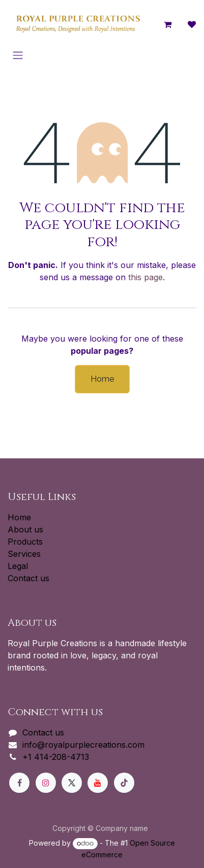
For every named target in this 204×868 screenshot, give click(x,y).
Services (24, 554)
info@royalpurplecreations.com (83, 745)
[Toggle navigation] (18, 55)
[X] (72, 783)
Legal (18, 566)
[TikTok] (124, 783)
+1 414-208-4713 (56, 757)
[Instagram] (46, 783)
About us (25, 529)
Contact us (28, 578)
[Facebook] (19, 783)
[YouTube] (98, 783)
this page (145, 277)
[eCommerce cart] (167, 24)
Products (25, 542)
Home (102, 379)
